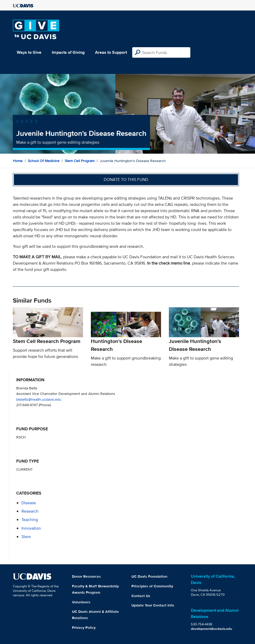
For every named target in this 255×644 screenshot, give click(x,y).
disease (29, 503)
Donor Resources (86, 576)
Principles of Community (152, 586)
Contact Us (141, 596)
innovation (31, 528)
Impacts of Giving (68, 52)
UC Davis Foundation (149, 576)
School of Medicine (44, 161)
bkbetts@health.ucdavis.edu (39, 399)
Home (18, 161)
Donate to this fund (126, 179)
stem (26, 537)
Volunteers (81, 602)
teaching (30, 520)
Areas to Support (111, 52)
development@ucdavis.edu (212, 629)
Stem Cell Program (80, 161)
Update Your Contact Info (153, 605)
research (30, 511)
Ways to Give (29, 52)
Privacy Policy (84, 627)
